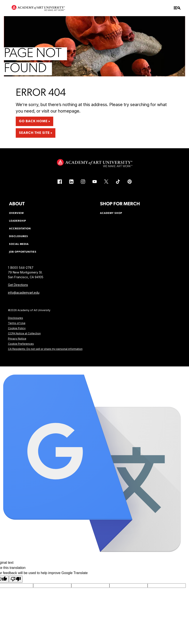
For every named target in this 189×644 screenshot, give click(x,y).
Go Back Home (33, 121)
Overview (16, 213)
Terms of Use (17, 323)
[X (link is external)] (106, 182)
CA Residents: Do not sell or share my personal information (45, 349)
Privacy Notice (17, 339)
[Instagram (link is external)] (83, 182)
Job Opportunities (23, 252)
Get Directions (18, 285)
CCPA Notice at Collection (24, 333)
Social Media (19, 244)
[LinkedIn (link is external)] (71, 182)
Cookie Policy (17, 328)
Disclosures (16, 318)
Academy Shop (111, 213)
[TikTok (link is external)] (118, 182)
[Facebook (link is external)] (60, 182)
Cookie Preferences (21, 344)
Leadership (18, 221)
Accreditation (20, 229)
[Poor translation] (16, 579)
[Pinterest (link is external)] (130, 182)
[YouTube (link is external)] (95, 182)
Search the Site (34, 133)
